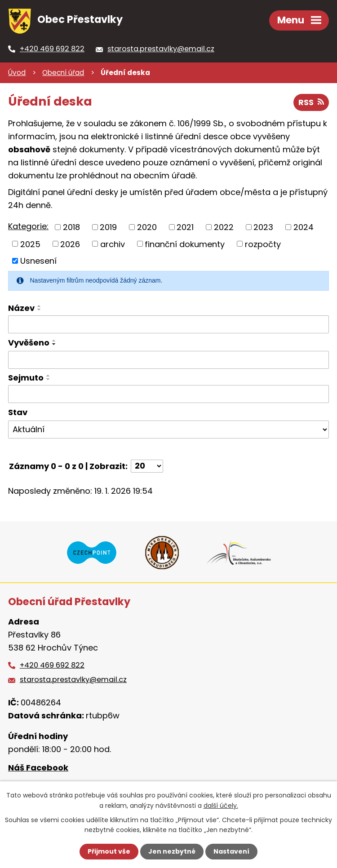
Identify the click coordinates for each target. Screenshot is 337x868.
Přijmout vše (109, 851)
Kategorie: (28, 226)
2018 (71, 227)
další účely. (221, 805)
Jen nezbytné (172, 851)
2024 (304, 227)
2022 (224, 227)
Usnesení (38, 261)
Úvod (17, 73)
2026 (70, 244)
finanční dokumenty (185, 244)
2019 (108, 227)
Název (21, 308)
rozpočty (263, 244)
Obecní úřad (63, 73)
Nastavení (231, 851)
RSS (311, 102)
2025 (30, 244)
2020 (147, 227)
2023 (263, 227)
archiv (113, 244)
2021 (185, 227)
